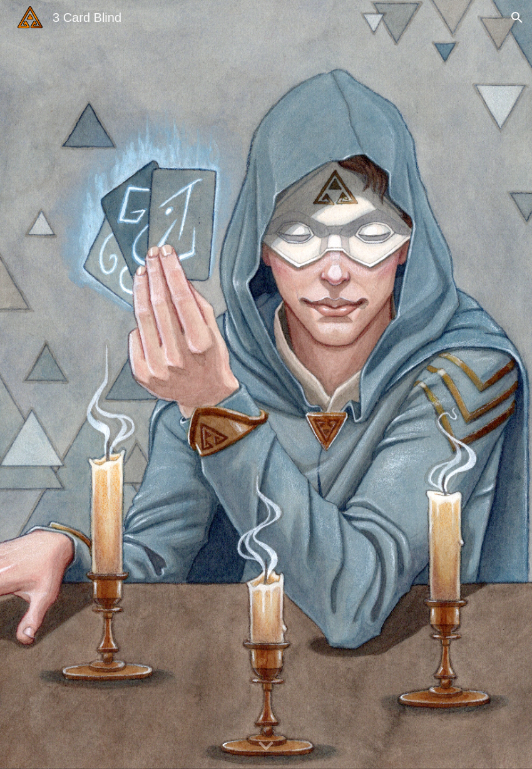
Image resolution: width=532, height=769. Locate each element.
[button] (517, 18)
